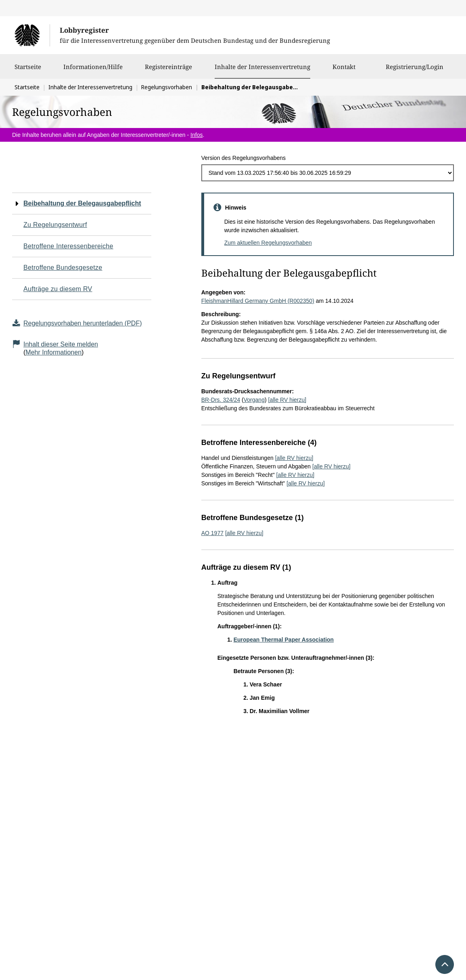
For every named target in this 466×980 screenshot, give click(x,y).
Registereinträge (168, 71)
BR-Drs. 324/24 (221, 400)
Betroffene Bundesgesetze (63, 268)
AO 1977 (212, 533)
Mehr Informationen (53, 352)
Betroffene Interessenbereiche (68, 246)
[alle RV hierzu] (287, 400)
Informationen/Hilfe (93, 71)
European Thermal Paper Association (284, 640)
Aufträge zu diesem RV (58, 289)
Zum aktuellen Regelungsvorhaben (268, 243)
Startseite (28, 71)
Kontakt (344, 71)
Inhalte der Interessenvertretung (262, 67)
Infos (196, 135)
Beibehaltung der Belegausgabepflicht (82, 203)
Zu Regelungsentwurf (55, 225)
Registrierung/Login (415, 71)
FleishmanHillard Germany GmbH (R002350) (258, 301)
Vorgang (254, 400)
